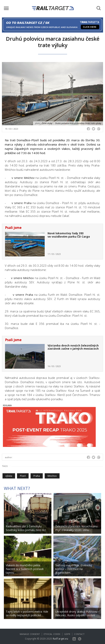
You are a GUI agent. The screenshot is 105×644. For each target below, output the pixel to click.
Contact (79, 634)
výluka (9, 476)
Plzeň (23, 476)
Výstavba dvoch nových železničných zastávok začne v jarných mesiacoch (73, 347)
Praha (37, 476)
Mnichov (52, 476)
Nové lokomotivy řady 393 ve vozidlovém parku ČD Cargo (69, 235)
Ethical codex (52, 634)
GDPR (67, 634)
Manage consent (30, 634)
